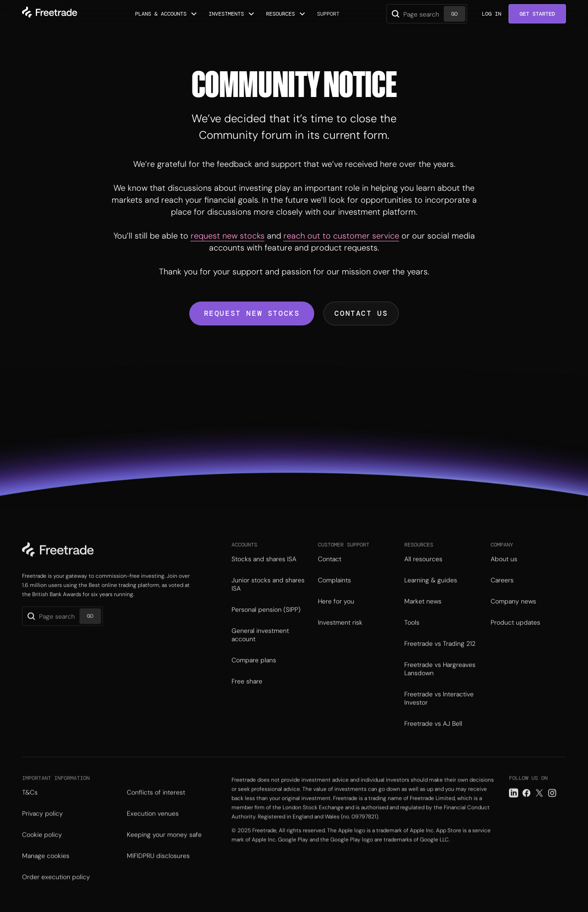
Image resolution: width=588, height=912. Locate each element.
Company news (513, 617)
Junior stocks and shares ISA (268, 600)
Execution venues (153, 832)
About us (504, 575)
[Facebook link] (526, 811)
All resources (423, 575)
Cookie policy (42, 853)
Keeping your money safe (164, 853)
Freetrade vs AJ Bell (433, 739)
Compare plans (254, 676)
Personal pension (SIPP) (266, 625)
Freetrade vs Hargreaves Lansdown (440, 684)
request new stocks (228, 236)
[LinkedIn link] (514, 811)
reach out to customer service (341, 236)
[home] (50, 14)
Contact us (361, 313)
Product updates (515, 638)
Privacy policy (42, 832)
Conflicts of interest (156, 810)
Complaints (334, 596)
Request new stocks (252, 313)
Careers (502, 596)
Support (328, 14)
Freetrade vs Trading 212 (440, 659)
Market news (423, 617)
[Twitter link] (539, 811)
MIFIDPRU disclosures (158, 874)
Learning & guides (431, 596)
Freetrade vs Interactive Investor (439, 714)
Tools (412, 638)
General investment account (260, 650)
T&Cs (30, 810)
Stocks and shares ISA (264, 575)
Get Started (537, 14)
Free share (247, 697)
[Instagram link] (552, 811)
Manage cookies (46, 874)
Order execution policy (56, 895)
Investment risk (340, 638)
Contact (330, 575)
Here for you (336, 617)
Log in (492, 14)
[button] (166, 14)
